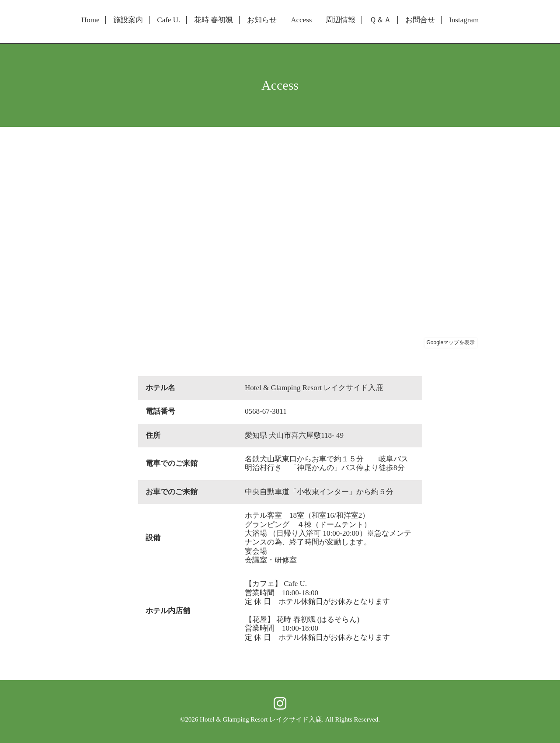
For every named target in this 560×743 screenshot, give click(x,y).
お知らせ (262, 20)
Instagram (464, 20)
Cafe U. (169, 20)
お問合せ (420, 20)
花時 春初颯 (214, 20)
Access (301, 20)
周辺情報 (341, 20)
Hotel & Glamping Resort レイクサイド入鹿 (261, 719)
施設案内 (128, 20)
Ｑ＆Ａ (380, 20)
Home (90, 20)
